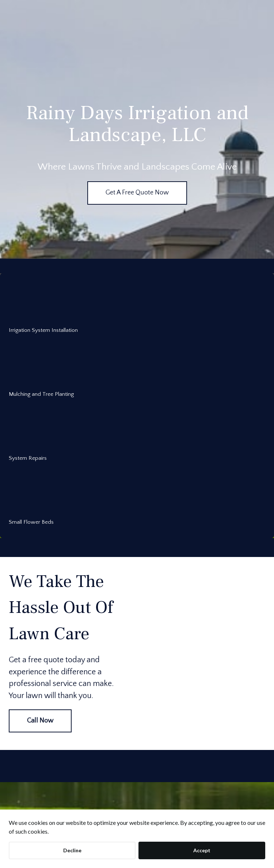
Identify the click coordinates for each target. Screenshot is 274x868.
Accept (202, 850)
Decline (72, 850)
